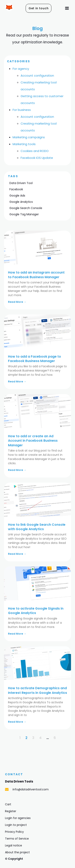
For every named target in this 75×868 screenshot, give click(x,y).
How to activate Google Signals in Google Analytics (36, 611)
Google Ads (17, 196)
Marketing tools (24, 144)
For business (22, 110)
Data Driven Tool (21, 183)
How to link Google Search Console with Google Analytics (37, 527)
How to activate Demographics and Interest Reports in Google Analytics (37, 690)
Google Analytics (21, 202)
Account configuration (37, 75)
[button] (39, 8)
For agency (21, 69)
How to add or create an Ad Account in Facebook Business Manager (33, 441)
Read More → (17, 302)
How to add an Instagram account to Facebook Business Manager (36, 275)
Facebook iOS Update (37, 158)
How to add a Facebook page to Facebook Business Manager (34, 359)
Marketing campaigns (29, 137)
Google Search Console (26, 208)
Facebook (16, 189)
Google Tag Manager (24, 214)
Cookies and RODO (35, 151)
